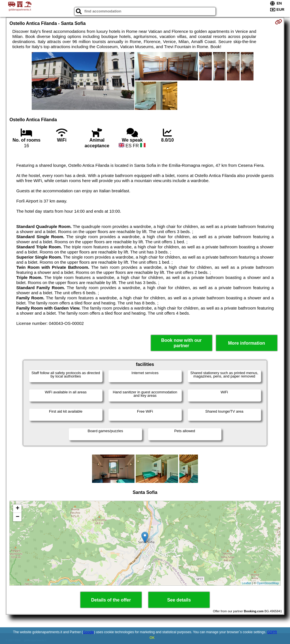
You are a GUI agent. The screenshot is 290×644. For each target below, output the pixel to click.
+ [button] (17, 509)
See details (179, 600)
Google (89, 632)
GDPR (272, 632)
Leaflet (247, 583)
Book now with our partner (181, 343)
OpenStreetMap (268, 583)
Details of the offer (111, 600)
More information (247, 343)
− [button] (17, 517)
